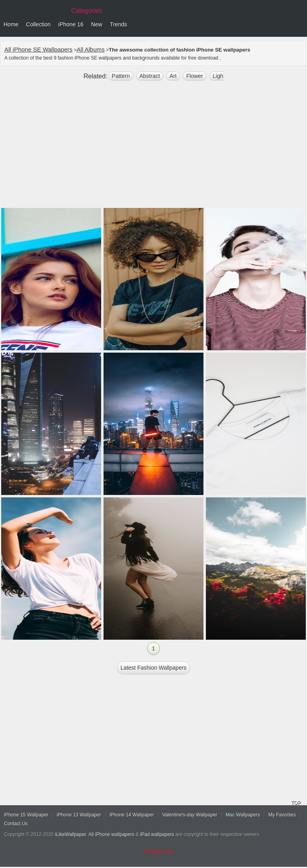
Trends (119, 24)
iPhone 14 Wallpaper (132, 815)
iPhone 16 (71, 24)
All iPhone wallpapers (111, 834)
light (219, 76)
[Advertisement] (153, 148)
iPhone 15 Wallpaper (26, 815)
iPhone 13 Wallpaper (79, 815)
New (97, 24)
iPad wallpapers (157, 834)
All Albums (91, 49)
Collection (38, 24)
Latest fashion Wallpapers (153, 668)
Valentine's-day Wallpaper (190, 815)
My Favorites (282, 815)
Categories (87, 11)
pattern (121, 76)
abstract (150, 76)
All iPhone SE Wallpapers (38, 49)
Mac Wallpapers (243, 815)
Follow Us (159, 851)
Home (11, 24)
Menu (299, 25)
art (173, 76)
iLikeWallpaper (71, 834)
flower (195, 76)
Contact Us (16, 824)
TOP (296, 803)
